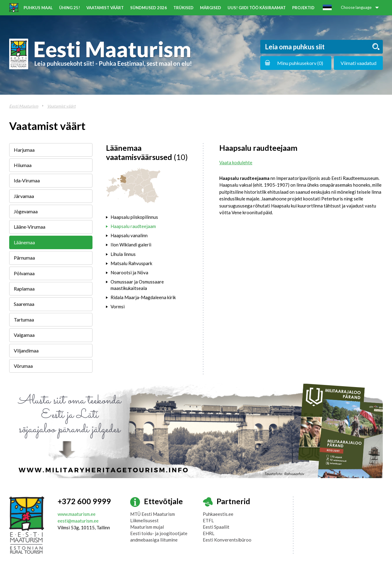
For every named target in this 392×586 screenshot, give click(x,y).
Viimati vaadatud (358, 63)
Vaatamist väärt (105, 8)
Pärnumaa (24, 258)
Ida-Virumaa (27, 180)
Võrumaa (23, 366)
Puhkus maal (38, 8)
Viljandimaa (26, 350)
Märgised (211, 8)
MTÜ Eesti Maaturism (153, 514)
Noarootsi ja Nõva (129, 272)
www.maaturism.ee (77, 514)
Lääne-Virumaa (30, 227)
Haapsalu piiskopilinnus (134, 217)
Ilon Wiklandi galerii (131, 245)
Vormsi (118, 306)
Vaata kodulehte (236, 162)
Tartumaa (24, 320)
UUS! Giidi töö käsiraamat (257, 8)
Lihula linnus (123, 254)
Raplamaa (24, 289)
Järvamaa (24, 196)
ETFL (208, 520)
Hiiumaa (23, 165)
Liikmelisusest (144, 520)
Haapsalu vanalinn (129, 235)
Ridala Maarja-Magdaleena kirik (143, 297)
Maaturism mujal (147, 527)
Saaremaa (24, 304)
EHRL (209, 533)
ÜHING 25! (70, 8)
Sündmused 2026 (149, 8)
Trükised (183, 8)
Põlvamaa (24, 273)
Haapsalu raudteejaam (133, 226)
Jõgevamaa (26, 211)
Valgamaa (24, 335)
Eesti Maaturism (24, 106)
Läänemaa (24, 242)
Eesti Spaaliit (216, 527)
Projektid (303, 8)
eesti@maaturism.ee (78, 521)
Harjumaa (24, 150)
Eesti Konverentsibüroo (227, 540)
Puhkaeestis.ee (218, 514)
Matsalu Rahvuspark (131, 263)
